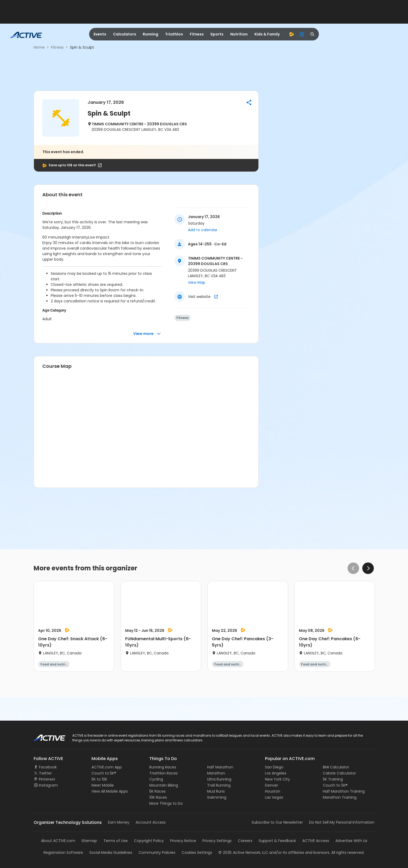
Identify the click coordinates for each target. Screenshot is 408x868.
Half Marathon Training (344, 791)
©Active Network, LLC (243, 853)
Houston (273, 791)
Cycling (156, 779)
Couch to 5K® (104, 773)
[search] (313, 34)
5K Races (157, 791)
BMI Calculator (336, 767)
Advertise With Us (351, 841)
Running (151, 34)
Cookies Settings (197, 853)
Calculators (125, 34)
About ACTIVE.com (58, 841)
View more (147, 334)
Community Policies (157, 853)
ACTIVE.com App (107, 767)
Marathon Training (340, 797)
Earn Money (119, 822)
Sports (217, 34)
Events (100, 34)
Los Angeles (276, 773)
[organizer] (302, 34)
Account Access (151, 822)
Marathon (216, 773)
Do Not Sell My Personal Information (342, 822)
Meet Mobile (103, 785)
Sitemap (89, 841)
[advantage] (292, 34)
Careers (245, 841)
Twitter (45, 773)
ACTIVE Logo (45, 736)
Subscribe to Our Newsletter (277, 822)
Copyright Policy (149, 841)
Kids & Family (267, 34)
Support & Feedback (277, 841)
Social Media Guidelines (111, 853)
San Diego (274, 767)
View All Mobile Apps (110, 791)
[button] (249, 102)
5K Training (333, 779)
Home (39, 47)
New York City (277, 779)
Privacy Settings (217, 841)
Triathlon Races (164, 773)
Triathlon (174, 34)
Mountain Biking (164, 785)
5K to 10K (99, 779)
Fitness (197, 34)
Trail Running (219, 785)
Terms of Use (116, 841)
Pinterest (47, 779)
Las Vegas (274, 797)
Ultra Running (219, 779)
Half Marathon (220, 767)
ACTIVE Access (316, 841)
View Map (197, 282)
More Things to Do (166, 803)
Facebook (48, 767)
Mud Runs (216, 791)
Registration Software (63, 853)
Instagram (48, 785)
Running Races (163, 767)
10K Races (158, 797)
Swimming (217, 797)
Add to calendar (203, 230)
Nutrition (239, 34)
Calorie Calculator (339, 773)
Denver (272, 785)
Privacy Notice (183, 841)
